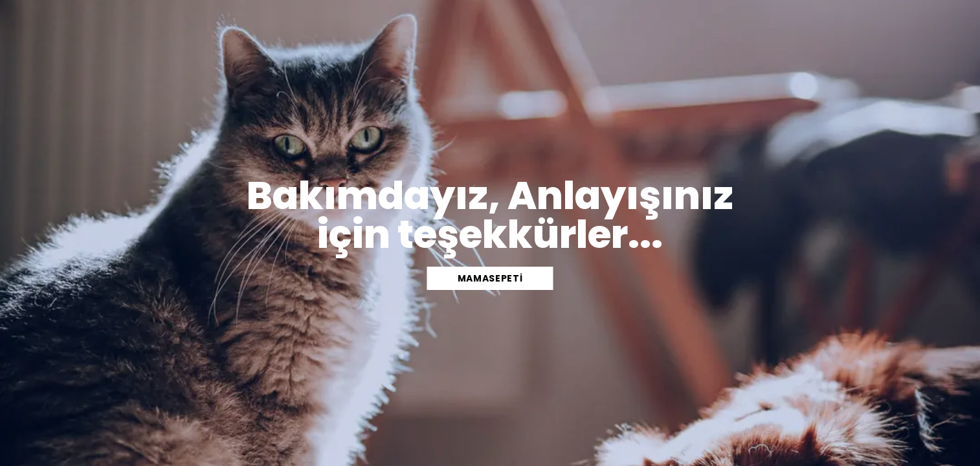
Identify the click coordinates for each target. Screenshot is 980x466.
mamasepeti (490, 278)
